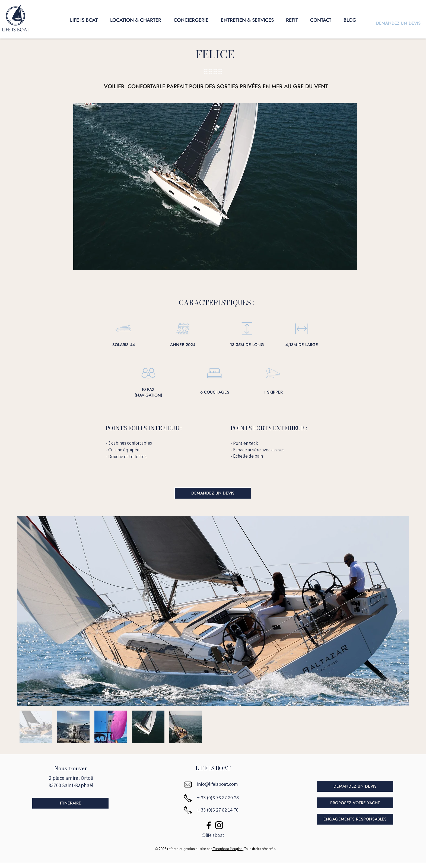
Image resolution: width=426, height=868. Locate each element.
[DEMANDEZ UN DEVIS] (213, 493)
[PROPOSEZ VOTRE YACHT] (355, 803)
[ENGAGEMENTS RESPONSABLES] (355, 819)
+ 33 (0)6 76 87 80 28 (218, 798)
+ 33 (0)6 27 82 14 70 (218, 810)
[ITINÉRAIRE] (70, 803)
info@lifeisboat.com (217, 784)
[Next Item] (400, 611)
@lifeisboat (213, 835)
